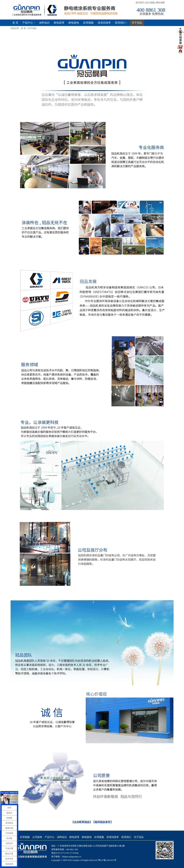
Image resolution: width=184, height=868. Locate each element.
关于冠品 (137, 23)
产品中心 (29, 23)
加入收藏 (150, 3)
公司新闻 (37, 837)
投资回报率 (104, 23)
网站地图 (160, 3)
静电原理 (59, 23)
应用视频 (88, 23)
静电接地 (74, 23)
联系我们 (121, 23)
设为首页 (140, 3)
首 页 (15, 23)
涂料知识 (44, 23)
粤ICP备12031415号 (107, 860)
